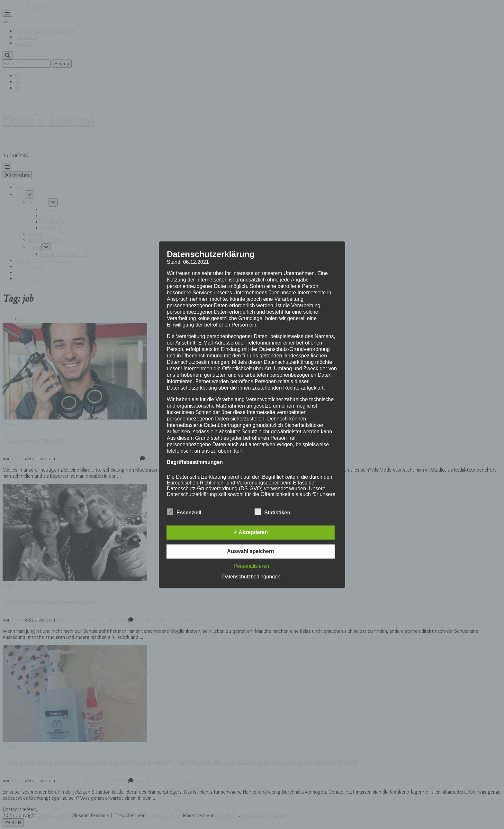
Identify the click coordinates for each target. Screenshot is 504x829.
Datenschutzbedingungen (251, 577)
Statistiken (272, 512)
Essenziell (184, 512)
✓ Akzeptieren (251, 532)
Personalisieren (251, 566)
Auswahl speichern (251, 551)
